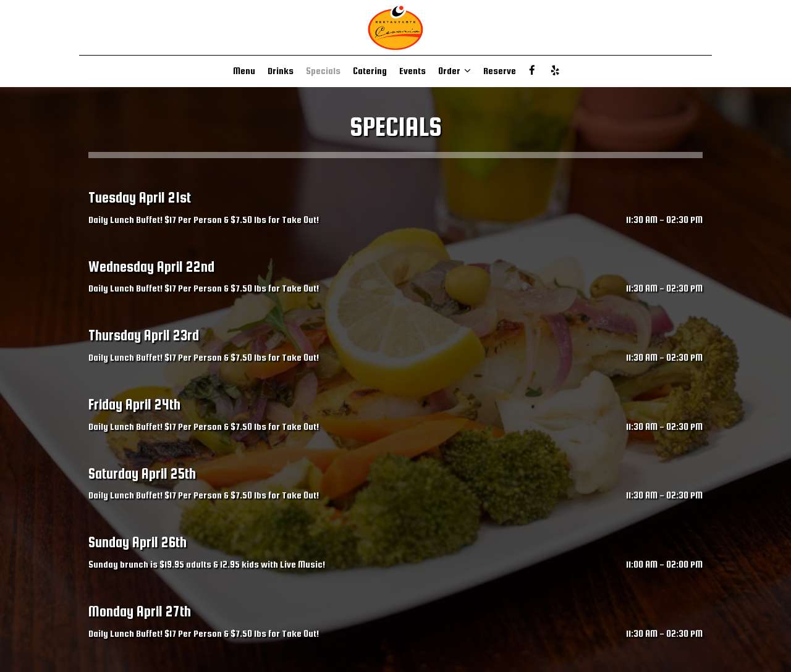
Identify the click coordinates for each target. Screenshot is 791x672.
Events (412, 71)
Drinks (281, 71)
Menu (244, 71)
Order (455, 71)
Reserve (500, 71)
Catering (370, 71)
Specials (323, 71)
